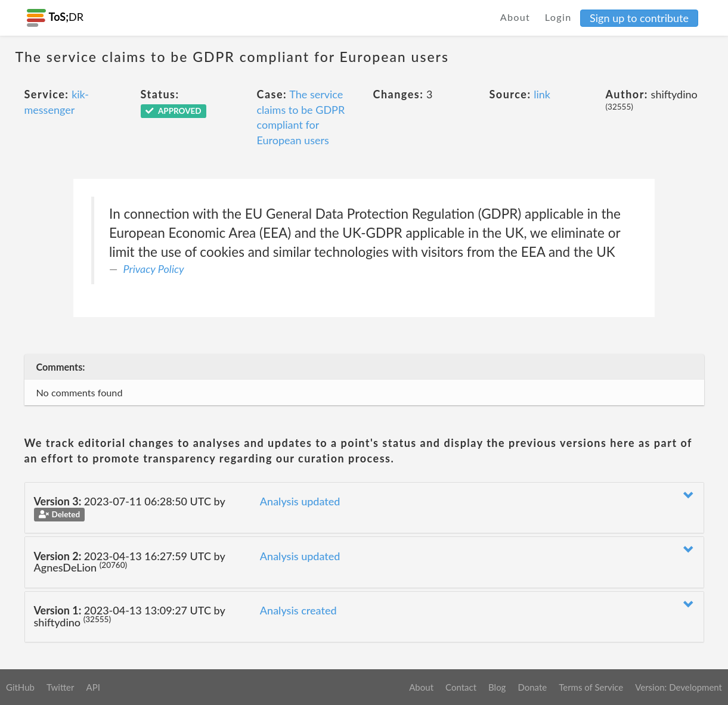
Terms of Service (591, 687)
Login (558, 17)
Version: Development (679, 687)
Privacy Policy (154, 269)
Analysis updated (300, 501)
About (515, 17)
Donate (532, 687)
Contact (461, 687)
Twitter (61, 687)
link (542, 94)
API (93, 687)
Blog (497, 687)
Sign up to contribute (639, 18)
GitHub (20, 687)
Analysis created (298, 610)
